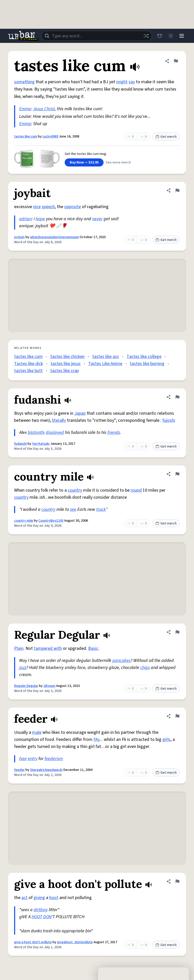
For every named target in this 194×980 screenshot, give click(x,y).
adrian (25, 219)
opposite (72, 207)
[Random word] (145, 36)
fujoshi (169, 420)
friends (114, 432)
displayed (55, 432)
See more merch (118, 162)
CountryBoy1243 (51, 521)
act (25, 898)
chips (145, 668)
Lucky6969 (50, 136)
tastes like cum (26, 136)
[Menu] (181, 36)
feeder (19, 770)
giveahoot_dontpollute (75, 942)
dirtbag (41, 910)
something (24, 82)
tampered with (48, 648)
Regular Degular (26, 686)
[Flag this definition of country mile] (177, 474)
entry (33, 759)
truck (101, 509)
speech (48, 207)
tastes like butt (28, 371)
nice (37, 207)
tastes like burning (147, 364)
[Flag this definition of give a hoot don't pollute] (177, 881)
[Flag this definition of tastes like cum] (176, 61)
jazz (23, 668)
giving (39, 898)
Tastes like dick (29, 364)
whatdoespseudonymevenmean (54, 237)
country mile (24, 521)
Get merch (166, 137)
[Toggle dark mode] (170, 36)
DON (47, 917)
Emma (25, 109)
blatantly (36, 432)
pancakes (122, 661)
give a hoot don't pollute (33, 942)
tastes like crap (65, 371)
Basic (93, 648)
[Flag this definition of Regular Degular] (177, 632)
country (75, 490)
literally (59, 420)
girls (166, 739)
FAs (97, 739)
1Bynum (49, 686)
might (122, 82)
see (73, 509)
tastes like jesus (66, 364)
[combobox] (96, 36)
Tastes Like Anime (105, 364)
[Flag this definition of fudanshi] (177, 397)
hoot (54, 898)
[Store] (159, 36)
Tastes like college (144, 357)
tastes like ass (106, 357)
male (37, 732)
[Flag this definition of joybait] (177, 190)
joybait (19, 237)
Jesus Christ (44, 109)
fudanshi (20, 444)
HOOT (37, 917)
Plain (19, 648)
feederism (54, 759)
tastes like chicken (67, 357)
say (132, 82)
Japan (80, 413)
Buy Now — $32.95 (84, 162)
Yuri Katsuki (41, 444)
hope (40, 219)
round (136, 490)
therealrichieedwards (46, 770)
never (97, 219)
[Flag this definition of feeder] (177, 716)
